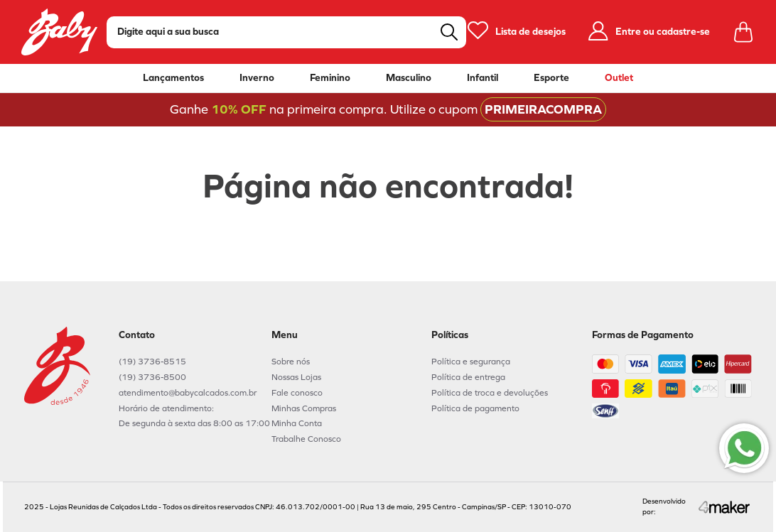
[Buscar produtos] (449, 32)
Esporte (551, 78)
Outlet (619, 78)
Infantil (483, 78)
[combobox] (286, 32)
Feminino (330, 78)
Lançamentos (173, 78)
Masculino (409, 78)
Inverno (257, 78)
